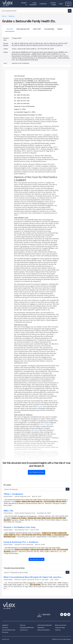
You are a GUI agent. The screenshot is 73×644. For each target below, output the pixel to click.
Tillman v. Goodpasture (13, 494)
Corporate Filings (60, 628)
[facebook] (65, 614)
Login (61, 4)
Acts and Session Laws (9, 630)
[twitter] (62, 614)
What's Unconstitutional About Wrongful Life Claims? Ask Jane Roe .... (33, 577)
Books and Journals (61, 625)
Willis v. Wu (8, 511)
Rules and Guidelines (44, 630)
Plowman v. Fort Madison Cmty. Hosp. (20, 527)
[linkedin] (69, 614)
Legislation (5, 625)
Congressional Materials (27, 628)
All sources (5, 632)
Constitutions (24, 630)
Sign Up (68, 4)
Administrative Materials (45, 625)
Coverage (43, 4)
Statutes (58, 630)
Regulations (41, 628)
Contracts (5, 628)
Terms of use (5, 639)
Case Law (23, 625)
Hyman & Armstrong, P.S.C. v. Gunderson (21, 542)
